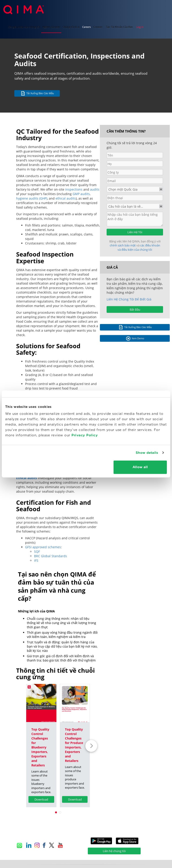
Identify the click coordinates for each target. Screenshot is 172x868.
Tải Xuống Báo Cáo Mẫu (37, 93)
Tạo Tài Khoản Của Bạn (119, 27)
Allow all (140, 467)
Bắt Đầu (135, 309)
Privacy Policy (85, 435)
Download (41, 799)
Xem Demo (135, 338)
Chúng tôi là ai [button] (71, 27)
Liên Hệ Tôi (135, 232)
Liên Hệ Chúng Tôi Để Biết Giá (129, 299)
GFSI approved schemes (43, 547)
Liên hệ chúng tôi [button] (114, 851)
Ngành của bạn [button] (51, 27)
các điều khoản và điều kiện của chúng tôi (139, 247)
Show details (147, 453)
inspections (74, 189)
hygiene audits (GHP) (32, 198)
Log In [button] (140, 27)
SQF (37, 551)
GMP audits (81, 194)
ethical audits (66, 198)
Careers (86, 27)
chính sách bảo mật (123, 245)
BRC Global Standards (51, 556)
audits (95, 189)
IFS (36, 560)
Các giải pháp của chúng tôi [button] (24, 27)
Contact (98, 27)
